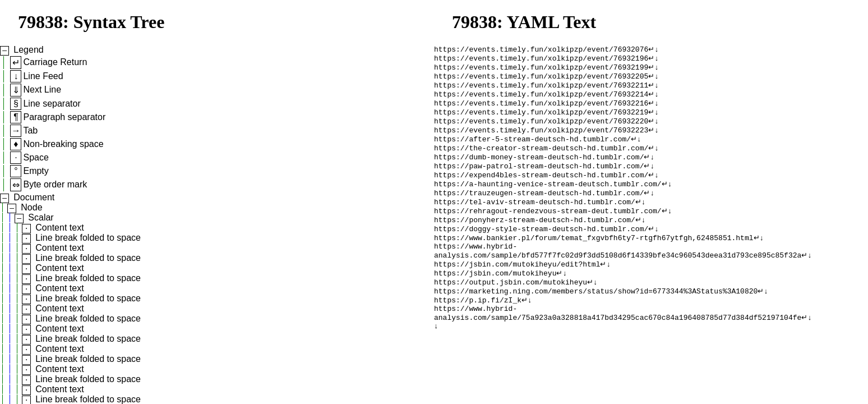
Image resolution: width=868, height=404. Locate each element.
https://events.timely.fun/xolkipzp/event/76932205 (541, 80)
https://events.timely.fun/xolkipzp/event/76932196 (541, 60)
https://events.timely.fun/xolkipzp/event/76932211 (541, 90)
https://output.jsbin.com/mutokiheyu (511, 313)
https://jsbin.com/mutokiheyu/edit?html (517, 292)
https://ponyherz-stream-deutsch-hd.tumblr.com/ (535, 242)
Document (34, 197)
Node (31, 207)
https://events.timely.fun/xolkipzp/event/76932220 (541, 131)
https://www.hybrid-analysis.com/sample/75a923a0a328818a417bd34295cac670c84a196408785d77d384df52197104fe (618, 348)
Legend (28, 50)
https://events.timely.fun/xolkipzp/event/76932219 (541, 121)
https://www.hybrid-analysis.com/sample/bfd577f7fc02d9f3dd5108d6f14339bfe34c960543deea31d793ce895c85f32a (618, 277)
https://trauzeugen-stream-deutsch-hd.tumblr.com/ (539, 212)
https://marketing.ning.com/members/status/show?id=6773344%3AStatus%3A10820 (596, 323)
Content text (59, 228)
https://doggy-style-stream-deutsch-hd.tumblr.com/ (541, 252)
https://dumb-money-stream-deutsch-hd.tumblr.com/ (539, 171)
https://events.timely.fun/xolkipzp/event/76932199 (541, 70)
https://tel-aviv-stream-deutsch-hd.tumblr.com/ (535, 222)
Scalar (41, 217)
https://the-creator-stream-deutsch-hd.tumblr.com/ (541, 161)
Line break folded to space (88, 238)
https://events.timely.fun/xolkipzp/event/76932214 (541, 100)
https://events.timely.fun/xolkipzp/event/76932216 (541, 111)
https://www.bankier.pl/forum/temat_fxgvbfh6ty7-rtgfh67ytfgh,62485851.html (594, 262)
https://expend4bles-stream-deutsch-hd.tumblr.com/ (541, 191)
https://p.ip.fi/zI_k (478, 333)
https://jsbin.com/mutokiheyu (495, 302)
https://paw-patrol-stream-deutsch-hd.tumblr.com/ (539, 181)
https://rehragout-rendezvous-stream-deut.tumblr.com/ (548, 232)
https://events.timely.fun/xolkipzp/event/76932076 (541, 50)
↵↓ (654, 50)
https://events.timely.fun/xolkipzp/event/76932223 (541, 141)
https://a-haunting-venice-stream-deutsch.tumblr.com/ (548, 201)
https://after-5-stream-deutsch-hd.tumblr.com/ (532, 151)
